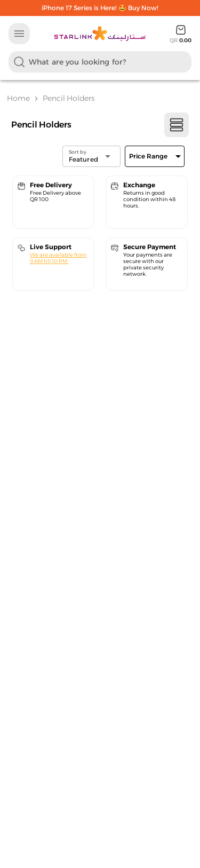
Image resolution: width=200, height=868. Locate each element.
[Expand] (155, 156)
